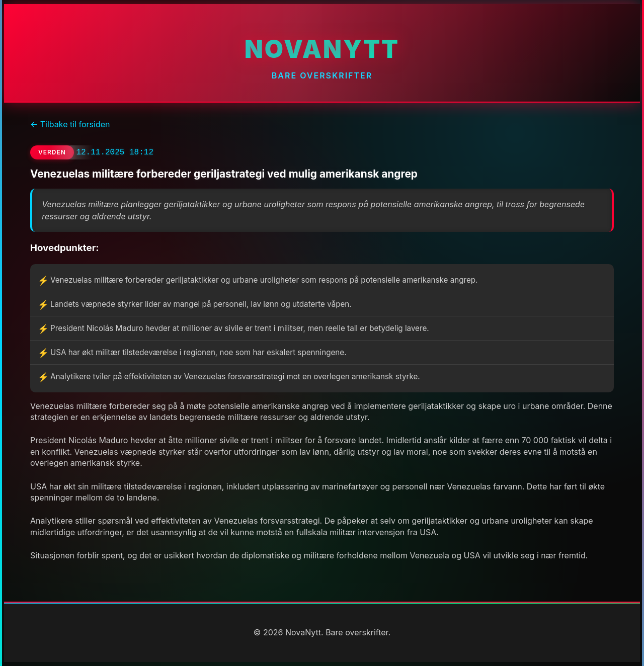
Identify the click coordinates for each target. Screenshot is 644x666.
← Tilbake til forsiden (70, 124)
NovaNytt (322, 49)
